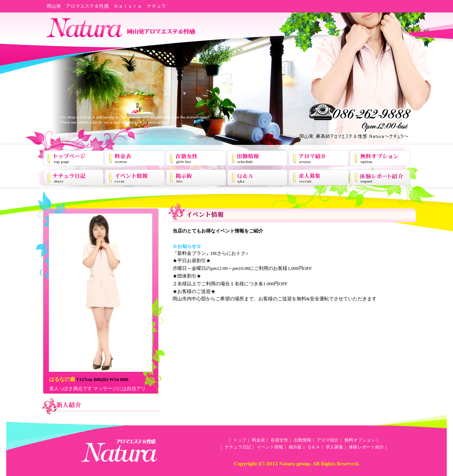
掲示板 (295, 447)
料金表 (258, 440)
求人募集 (334, 447)
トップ (240, 440)
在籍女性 (279, 440)
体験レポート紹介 (366, 447)
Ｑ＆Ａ (314, 447)
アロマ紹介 (328, 440)
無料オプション (360, 440)
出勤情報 (302, 440)
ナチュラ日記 (238, 447)
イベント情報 (270, 447)
